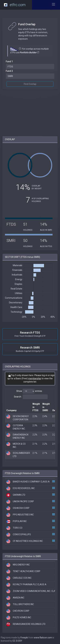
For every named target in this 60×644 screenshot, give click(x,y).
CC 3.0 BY (17, 641)
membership (35, 378)
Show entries (29, 391)
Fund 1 (9, 61)
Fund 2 (9, 71)
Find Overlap (30, 84)
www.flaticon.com (43, 638)
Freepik (24, 638)
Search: (31, 397)
